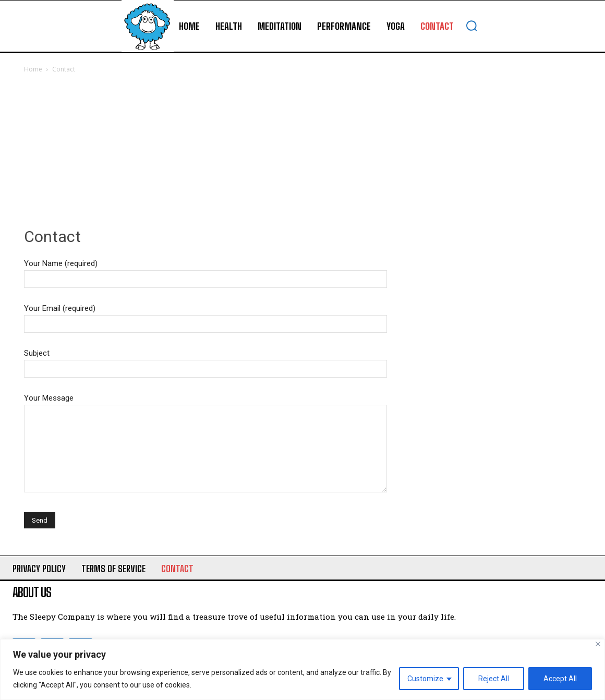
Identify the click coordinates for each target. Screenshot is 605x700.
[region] (302, 669)
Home (33, 69)
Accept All (560, 679)
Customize (425, 679)
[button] (471, 26)
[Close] (598, 644)
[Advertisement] (302, 153)
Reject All (494, 679)
